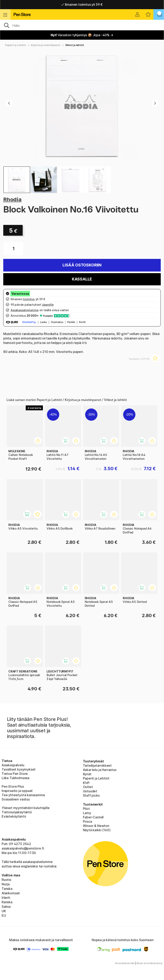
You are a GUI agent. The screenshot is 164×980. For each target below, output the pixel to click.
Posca (88, 821)
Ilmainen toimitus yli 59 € (82, 4)
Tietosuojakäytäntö (17, 812)
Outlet (88, 787)
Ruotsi (6, 880)
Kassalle (82, 279)
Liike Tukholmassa (16, 778)
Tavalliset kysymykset (19, 769)
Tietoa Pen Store (15, 774)
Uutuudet (90, 791)
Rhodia (12, 199)
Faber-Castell (93, 817)
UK (4, 911)
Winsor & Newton (96, 826)
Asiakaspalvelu (13, 765)
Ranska (7, 902)
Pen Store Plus (13, 786)
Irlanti (6, 898)
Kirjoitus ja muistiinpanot (46, 45)
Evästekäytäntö (14, 816)
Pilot (86, 809)
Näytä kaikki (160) (97, 830)
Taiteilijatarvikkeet (97, 765)
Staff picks (91, 795)
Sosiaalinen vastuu (16, 799)
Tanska (7, 889)
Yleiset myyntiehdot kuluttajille (26, 808)
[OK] (82, 25)
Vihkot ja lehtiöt (75, 45)
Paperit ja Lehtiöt (16, 45)
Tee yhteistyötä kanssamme (23, 795)
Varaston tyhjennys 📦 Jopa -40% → (82, 35)
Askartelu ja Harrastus (100, 770)
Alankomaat (11, 893)
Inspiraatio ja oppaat (17, 791)
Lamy (87, 813)
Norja (6, 884)
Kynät (87, 774)
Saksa (6, 907)
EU (4, 915)
